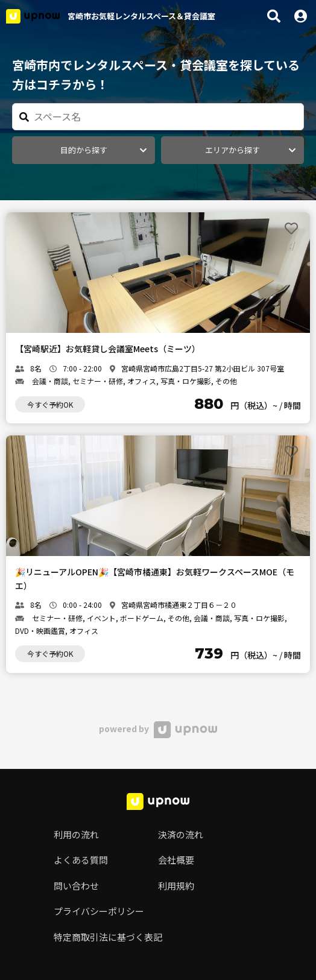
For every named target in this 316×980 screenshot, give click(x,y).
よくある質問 (81, 860)
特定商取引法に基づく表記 (108, 937)
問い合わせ (76, 886)
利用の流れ (76, 834)
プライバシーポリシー (99, 911)
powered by (158, 729)
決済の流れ (181, 834)
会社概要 (176, 860)
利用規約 (176, 886)
